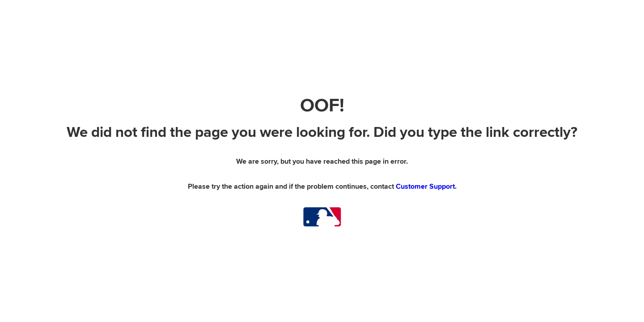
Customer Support (425, 186)
